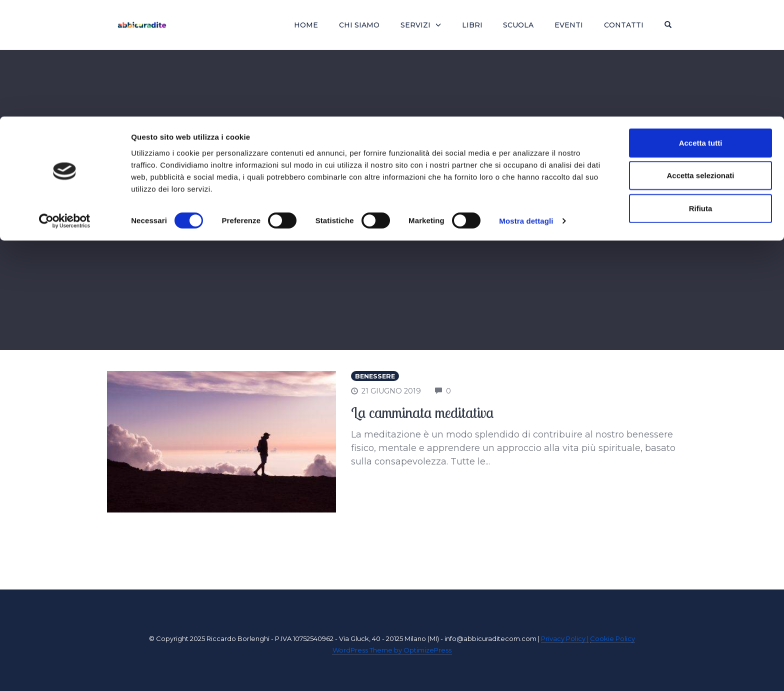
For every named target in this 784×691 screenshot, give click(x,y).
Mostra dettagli (526, 105)
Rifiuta (701, 92)
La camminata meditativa (422, 412)
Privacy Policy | (565, 638)
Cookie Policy (612, 638)
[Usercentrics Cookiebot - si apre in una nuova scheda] (65, 105)
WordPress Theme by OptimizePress (392, 650)
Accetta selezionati (700, 59)
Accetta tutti (701, 26)
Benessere (375, 376)
